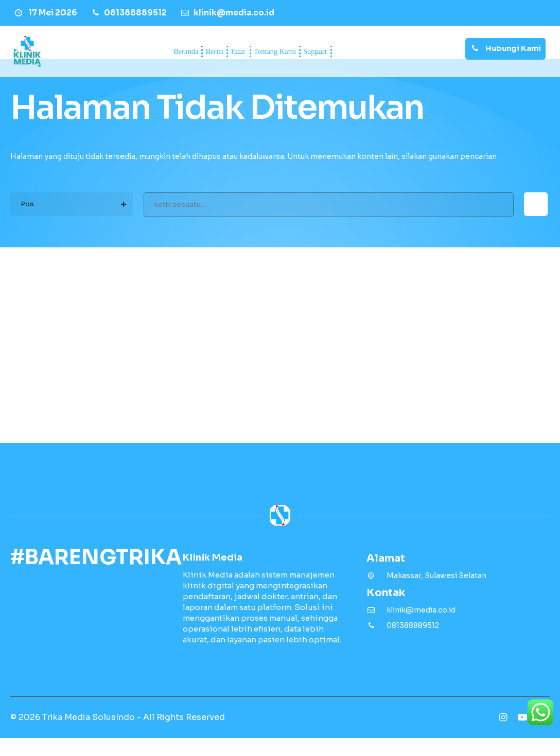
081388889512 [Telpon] (413, 643)
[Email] (227, 13)
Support (369, 51)
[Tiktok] (542, 735)
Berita (167, 51)
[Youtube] (522, 735)
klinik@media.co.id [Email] (421, 628)
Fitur (218, 51)
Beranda (107, 51)
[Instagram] (503, 735)
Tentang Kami (293, 51)
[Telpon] (128, 13)
